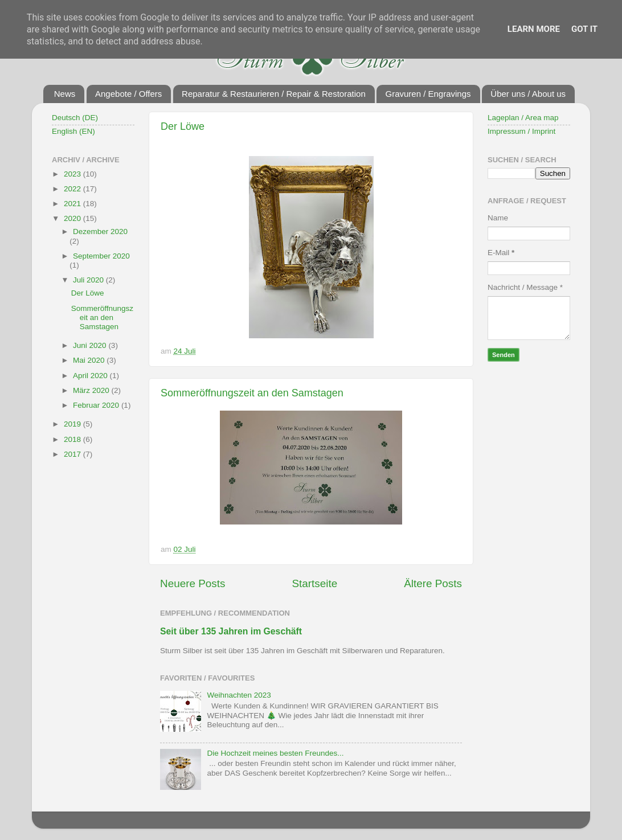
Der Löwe (183, 126)
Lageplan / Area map (523, 118)
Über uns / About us (528, 94)
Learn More (534, 29)
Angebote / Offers (128, 94)
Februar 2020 (97, 405)
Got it (584, 29)
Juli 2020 (89, 280)
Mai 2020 (90, 360)
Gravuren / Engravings (428, 94)
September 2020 (101, 256)
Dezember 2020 (100, 231)
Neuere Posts (193, 583)
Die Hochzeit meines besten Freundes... (275, 753)
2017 (73, 454)
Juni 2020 (91, 345)
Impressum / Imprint (521, 131)
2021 (73, 204)
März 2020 (92, 390)
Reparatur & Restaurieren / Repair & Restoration (274, 94)
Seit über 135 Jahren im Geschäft (231, 631)
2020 (73, 218)
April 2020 (91, 376)
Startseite (314, 583)
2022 (73, 189)
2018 (73, 439)
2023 (73, 174)
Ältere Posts (433, 583)
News (65, 94)
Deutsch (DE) (75, 118)
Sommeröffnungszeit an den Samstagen (252, 393)
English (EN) (73, 131)
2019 (73, 424)
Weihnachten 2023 (239, 695)
